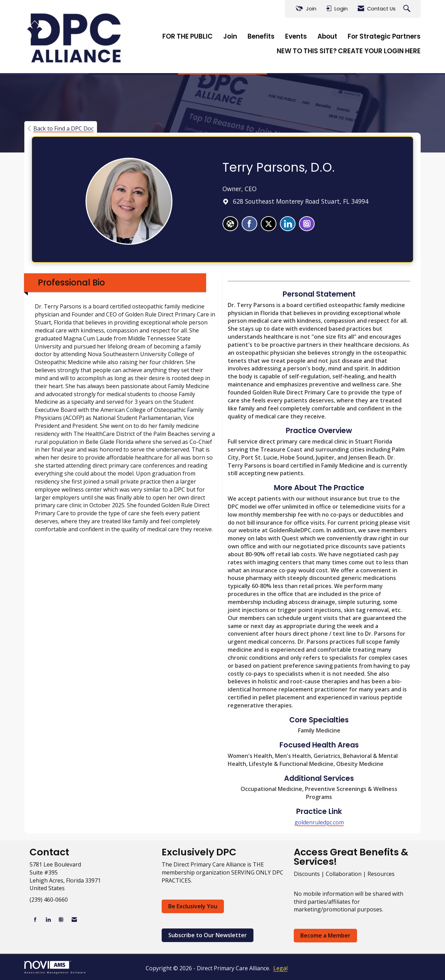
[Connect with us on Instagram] (61, 920)
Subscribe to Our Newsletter (208, 935)
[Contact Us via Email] (74, 920)
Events (296, 37)
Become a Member (325, 935)
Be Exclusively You (193, 906)
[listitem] (249, 224)
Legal (280, 968)
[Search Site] (408, 9)
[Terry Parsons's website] (230, 224)
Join (230, 37)
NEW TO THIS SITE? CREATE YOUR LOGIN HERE (349, 51)
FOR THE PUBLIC (188, 37)
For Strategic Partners (384, 37)
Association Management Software (55, 967)
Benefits (261, 37)
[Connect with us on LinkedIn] (48, 920)
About (327, 37)
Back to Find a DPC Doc (61, 128)
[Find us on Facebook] (35, 920)
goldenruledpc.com (319, 822)
